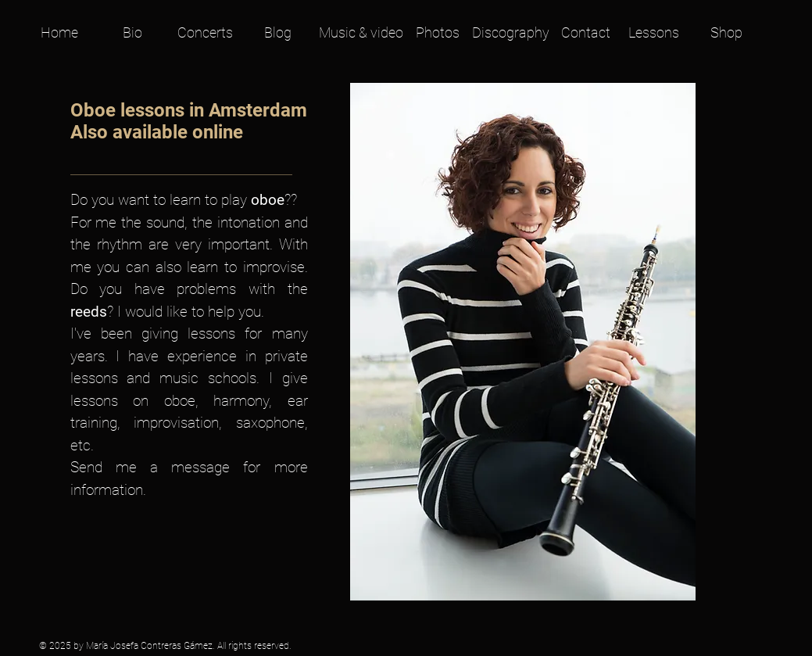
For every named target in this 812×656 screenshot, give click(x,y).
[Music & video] (361, 33)
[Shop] (726, 33)
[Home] (60, 33)
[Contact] (586, 33)
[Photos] (438, 33)
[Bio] (132, 33)
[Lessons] (654, 33)
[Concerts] (205, 33)
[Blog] (278, 33)
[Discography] (511, 33)
